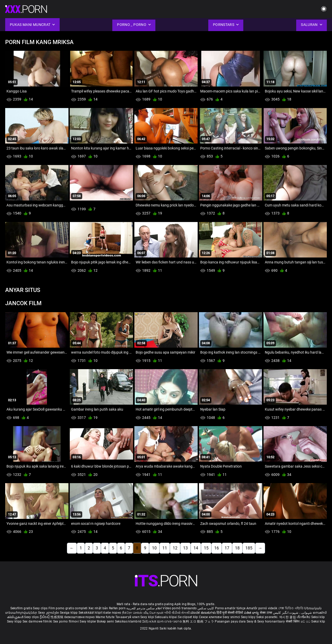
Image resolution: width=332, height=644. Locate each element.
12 (175, 548)
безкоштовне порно (80, 617)
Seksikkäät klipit (91, 613)
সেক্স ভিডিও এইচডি (291, 608)
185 (249, 548)
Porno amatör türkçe (230, 608)
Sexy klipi (148, 617)
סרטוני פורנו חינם (170, 621)
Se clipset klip (188, 617)
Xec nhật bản (98, 608)
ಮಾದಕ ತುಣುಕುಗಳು (203, 613)
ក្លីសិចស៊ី (45, 617)
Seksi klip (318, 617)
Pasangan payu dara (231, 621)
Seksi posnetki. (268, 617)
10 (154, 548)
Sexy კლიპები (49, 613)
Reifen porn (117, 608)
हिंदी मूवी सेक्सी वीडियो (230, 613)
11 (165, 548)
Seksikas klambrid (129, 621)
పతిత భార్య (252, 613)
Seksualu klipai (166, 617)
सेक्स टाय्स (267, 613)
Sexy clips (41, 608)
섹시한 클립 (288, 617)
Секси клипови (211, 617)
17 (227, 548)
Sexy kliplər (88, 621)
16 (217, 548)
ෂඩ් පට (306, 621)
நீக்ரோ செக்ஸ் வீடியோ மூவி (143, 613)
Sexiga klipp (69, 613)
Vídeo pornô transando (180, 608)
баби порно (112, 613)
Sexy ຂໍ (252, 621)
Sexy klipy (249, 617)
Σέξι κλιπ (150, 621)
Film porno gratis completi (68, 608)
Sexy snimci (232, 617)
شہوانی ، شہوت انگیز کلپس (293, 613)
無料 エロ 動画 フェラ (198, 621)
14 (196, 548)
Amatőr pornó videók (262, 608)
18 (237, 548)
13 (185, 548)
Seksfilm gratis (21, 608)
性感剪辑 (57, 617)
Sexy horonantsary (271, 621)
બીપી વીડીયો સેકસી (177, 613)
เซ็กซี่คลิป (304, 617)
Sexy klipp (15, 621)
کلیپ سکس (206, 608)
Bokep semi (105, 621)
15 (206, 548)
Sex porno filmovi (66, 621)
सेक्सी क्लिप (293, 621)
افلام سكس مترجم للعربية (144, 608)
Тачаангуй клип (128, 617)
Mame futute (105, 617)
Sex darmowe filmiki (37, 621)
